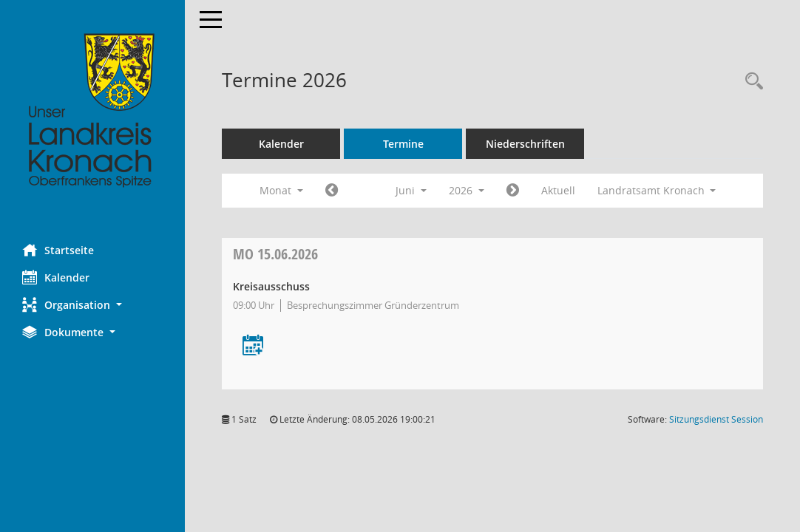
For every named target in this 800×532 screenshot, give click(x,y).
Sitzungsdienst (716, 419)
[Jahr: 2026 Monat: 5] (332, 191)
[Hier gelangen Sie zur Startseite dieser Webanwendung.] (92, 111)
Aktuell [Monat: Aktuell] (558, 190)
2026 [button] (467, 190)
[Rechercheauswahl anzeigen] (750, 82)
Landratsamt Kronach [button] (657, 190)
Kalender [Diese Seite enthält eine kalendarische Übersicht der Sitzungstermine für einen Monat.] (56, 277)
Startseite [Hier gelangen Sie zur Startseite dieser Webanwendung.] (58, 250)
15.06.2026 (275, 254)
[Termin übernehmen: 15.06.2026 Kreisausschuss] (253, 346)
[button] (92, 305)
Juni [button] (411, 190)
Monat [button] (281, 190)
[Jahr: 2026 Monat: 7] (513, 191)
